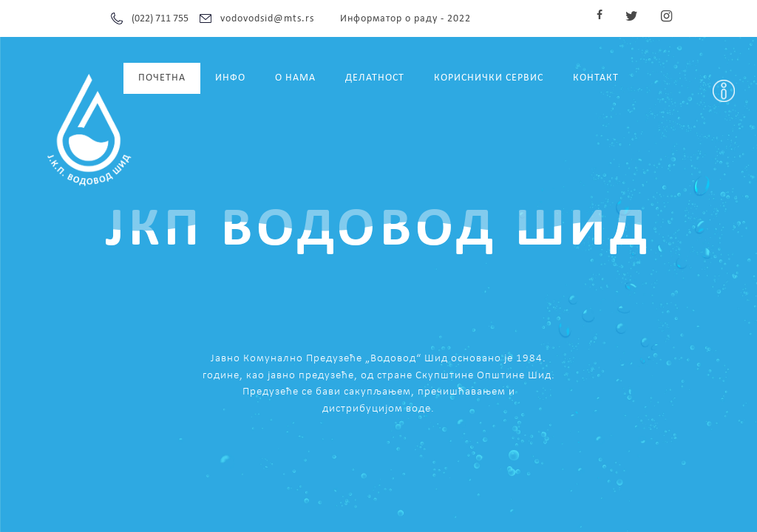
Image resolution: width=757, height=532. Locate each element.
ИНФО (230, 78)
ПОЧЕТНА (162, 78)
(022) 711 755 (160, 19)
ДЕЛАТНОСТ (375, 78)
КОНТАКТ (596, 78)
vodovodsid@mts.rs (267, 19)
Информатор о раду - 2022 (405, 19)
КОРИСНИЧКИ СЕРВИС (489, 78)
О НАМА (295, 78)
